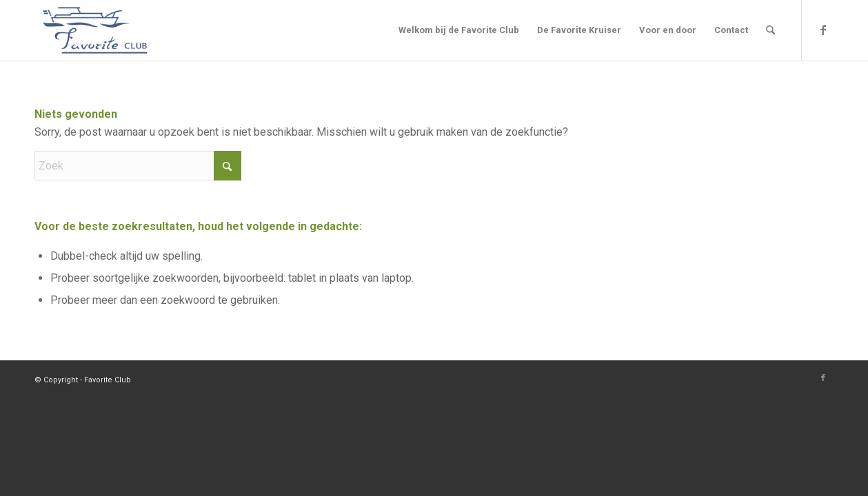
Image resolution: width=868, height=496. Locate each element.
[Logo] (95, 30)
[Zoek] (770, 30)
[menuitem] (459, 30)
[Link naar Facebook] (823, 30)
